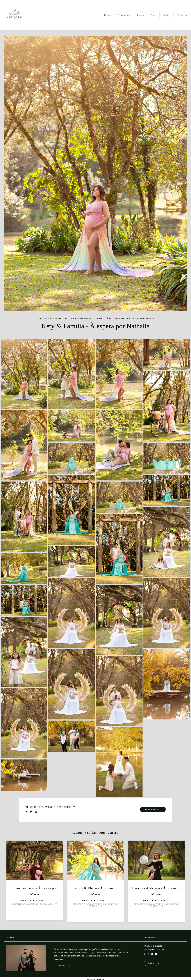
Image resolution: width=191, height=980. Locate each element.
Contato (182, 15)
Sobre (167, 15)
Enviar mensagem (154, 946)
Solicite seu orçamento (153, 809)
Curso (140, 15)
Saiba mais (62, 965)
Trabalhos (124, 15)
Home (108, 15)
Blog (154, 15)
